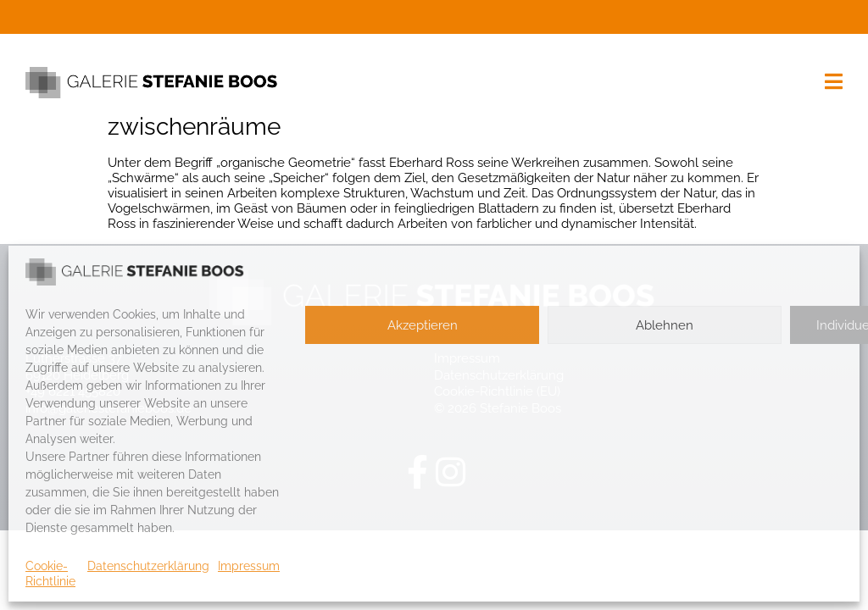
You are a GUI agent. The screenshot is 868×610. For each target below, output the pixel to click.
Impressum (249, 566)
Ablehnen (665, 325)
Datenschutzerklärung (148, 566)
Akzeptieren (423, 325)
